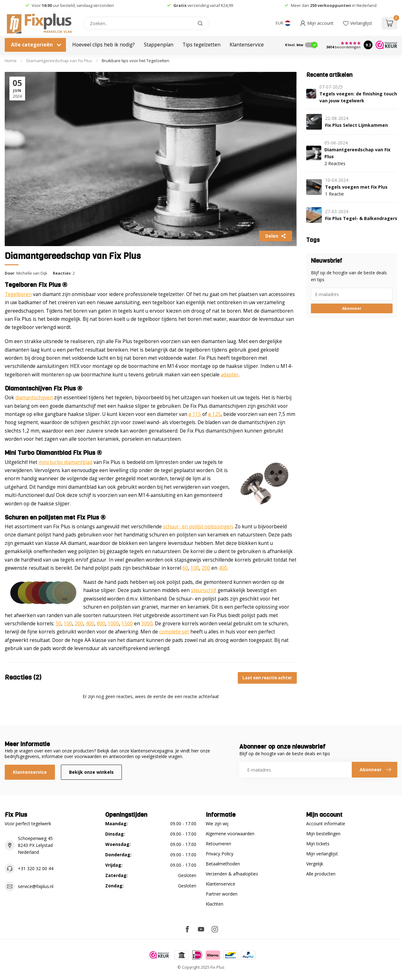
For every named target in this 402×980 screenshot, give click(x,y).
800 (101, 624)
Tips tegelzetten (201, 45)
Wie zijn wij (217, 824)
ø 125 (215, 414)
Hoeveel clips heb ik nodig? (103, 45)
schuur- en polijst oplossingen (198, 527)
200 (206, 568)
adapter (230, 375)
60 (185, 568)
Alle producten (321, 874)
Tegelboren (18, 294)
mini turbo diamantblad (65, 462)
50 (58, 624)
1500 (127, 624)
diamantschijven (34, 398)
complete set (174, 632)
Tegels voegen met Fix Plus (356, 187)
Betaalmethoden (223, 864)
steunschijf (204, 590)
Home (11, 61)
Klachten (215, 904)
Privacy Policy (220, 854)
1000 (113, 624)
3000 (147, 624)
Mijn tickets (318, 844)
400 (223, 568)
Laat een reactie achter (267, 678)
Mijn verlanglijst (322, 854)
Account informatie (326, 824)
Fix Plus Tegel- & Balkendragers (361, 218)
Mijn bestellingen (323, 834)
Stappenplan (159, 45)
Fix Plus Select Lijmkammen (356, 125)
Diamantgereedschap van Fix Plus (59, 61)
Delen (276, 236)
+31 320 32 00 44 (36, 868)
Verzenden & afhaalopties (232, 874)
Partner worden (222, 894)
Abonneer (352, 308)
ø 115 (195, 414)
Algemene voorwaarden (230, 834)
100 (195, 568)
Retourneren (218, 844)
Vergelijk (315, 864)
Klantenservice (247, 45)
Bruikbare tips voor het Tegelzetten (136, 61)
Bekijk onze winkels (91, 772)
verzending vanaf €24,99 (210, 5)
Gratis (180, 5)
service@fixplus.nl (36, 886)
